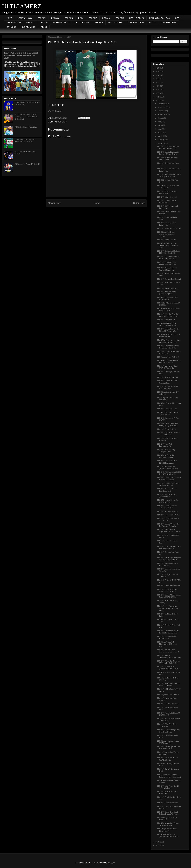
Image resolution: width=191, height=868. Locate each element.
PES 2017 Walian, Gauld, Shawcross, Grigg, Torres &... (169, 651)
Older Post (139, 203)
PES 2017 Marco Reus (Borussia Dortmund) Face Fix (169, 479)
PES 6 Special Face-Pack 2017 (168, 357)
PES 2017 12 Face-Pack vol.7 (168, 704)
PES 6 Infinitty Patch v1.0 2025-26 (27, 164)
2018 (158, 97)
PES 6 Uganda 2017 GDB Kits (168, 695)
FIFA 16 (44, 27)
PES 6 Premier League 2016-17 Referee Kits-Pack (169, 748)
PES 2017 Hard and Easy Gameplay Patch (166, 451)
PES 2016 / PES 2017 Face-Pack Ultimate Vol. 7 (169, 352)
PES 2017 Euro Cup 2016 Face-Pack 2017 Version (169, 685)
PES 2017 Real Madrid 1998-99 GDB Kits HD (169, 720)
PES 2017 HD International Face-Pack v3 (167, 637)
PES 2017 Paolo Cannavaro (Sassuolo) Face (167, 496)
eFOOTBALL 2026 (25, 18)
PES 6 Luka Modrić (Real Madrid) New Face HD (166, 324)
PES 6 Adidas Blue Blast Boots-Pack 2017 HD (169, 310)
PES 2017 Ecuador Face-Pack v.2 (169, 279)
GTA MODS (11, 27)
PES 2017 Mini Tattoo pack (167, 197)
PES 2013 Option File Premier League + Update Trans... (168, 153)
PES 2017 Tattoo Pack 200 (167, 429)
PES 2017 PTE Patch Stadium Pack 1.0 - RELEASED (168, 147)
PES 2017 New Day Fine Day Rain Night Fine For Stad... (168, 315)
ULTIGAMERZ (22, 6)
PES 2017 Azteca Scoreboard (168, 377)
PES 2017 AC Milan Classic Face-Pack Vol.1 (167, 490)
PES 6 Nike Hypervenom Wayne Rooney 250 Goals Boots (169, 341)
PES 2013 (120, 18)
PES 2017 (93, 18)
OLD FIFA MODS (28, 27)
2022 (158, 82)
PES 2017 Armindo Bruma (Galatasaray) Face (167, 293)
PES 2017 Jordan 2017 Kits (167, 409)
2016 (158, 842)
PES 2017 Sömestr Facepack (168, 803)
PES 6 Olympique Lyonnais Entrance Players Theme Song (169, 776)
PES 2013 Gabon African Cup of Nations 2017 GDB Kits (169, 596)
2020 (158, 90)
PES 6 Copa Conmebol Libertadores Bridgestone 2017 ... (167, 644)
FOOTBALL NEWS (169, 23)
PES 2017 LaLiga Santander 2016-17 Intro (167, 699)
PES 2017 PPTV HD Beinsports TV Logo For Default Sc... (169, 662)
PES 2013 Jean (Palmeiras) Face (169, 586)
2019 (158, 93)
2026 (158, 68)
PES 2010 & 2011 (14, 23)
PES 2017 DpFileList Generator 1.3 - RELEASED (169, 434)
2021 (158, 86)
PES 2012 (30, 23)
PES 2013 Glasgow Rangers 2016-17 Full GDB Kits (167, 590)
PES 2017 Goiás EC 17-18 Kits (168, 515)
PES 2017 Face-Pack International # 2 (165, 445)
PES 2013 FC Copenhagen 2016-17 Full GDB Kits (169, 731)
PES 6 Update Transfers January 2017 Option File (169, 742)
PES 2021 (42, 18)
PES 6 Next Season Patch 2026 (26, 127)
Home (97, 203)
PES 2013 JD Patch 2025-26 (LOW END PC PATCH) (25, 140)
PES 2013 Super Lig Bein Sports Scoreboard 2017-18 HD (169, 559)
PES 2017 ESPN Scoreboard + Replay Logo (168, 207)
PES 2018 (106, 18)
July (159, 122)
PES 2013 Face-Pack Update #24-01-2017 (168, 793)
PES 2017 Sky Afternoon (166, 320)
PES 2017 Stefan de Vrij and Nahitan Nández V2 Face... (168, 813)
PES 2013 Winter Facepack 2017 (169, 228)
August (160, 118)
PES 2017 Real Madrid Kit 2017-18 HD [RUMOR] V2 (169, 176)
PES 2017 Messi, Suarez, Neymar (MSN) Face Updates (169, 531)
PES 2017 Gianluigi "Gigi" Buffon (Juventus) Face (167, 263)
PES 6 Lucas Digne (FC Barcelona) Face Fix (166, 456)
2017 (158, 101)
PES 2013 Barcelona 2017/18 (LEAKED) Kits (168, 759)
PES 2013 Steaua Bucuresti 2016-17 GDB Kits (167, 507)
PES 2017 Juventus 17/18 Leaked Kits (166, 224)
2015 (158, 846)
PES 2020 (55, 18)
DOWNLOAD (55, 111)
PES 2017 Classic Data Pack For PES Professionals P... (169, 548)
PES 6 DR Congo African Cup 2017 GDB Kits (168, 413)
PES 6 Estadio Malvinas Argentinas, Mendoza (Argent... (166, 234)
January (161, 143)
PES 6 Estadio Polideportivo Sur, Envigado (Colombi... (169, 361)
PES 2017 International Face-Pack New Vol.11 (168, 564)
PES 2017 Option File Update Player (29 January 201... (168, 330)
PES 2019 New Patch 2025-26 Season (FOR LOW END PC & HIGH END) (26, 117)
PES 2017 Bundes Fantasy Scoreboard (167, 202)
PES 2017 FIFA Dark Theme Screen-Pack (168, 725)
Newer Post (54, 203)
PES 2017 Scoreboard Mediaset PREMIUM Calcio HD (169, 252)
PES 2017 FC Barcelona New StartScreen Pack (168, 387)
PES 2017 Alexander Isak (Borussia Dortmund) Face (168, 468)
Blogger (111, 863)
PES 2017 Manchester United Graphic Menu (168, 382)
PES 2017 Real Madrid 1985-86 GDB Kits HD (169, 714)
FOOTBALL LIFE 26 (136, 23)
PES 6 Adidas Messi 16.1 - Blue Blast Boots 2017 (169, 336)
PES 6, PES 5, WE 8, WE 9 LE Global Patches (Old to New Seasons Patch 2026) (21, 55)
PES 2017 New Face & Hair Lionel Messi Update (167, 462)
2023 (158, 79)
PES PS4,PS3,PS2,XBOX (160, 18)
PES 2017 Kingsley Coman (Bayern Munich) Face (167, 269)
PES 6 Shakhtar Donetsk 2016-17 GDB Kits (168, 187)
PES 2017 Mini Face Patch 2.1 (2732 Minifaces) (168, 787)
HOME (9, 18)
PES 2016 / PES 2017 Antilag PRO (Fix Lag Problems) (168, 425)
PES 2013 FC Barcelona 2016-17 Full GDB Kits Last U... (169, 473)
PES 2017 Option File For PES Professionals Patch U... (168, 347)
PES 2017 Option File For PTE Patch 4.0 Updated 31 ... (168, 258)
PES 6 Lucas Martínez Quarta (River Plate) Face (168, 824)
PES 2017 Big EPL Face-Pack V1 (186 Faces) (168, 519)
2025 (158, 72)
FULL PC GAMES (115, 23)
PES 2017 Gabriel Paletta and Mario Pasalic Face (168, 484)
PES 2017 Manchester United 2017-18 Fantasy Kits (168, 367)
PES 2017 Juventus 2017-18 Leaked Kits (167, 192)
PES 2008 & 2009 (82, 23)
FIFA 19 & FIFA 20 (137, 18)
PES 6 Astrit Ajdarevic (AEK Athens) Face (168, 298)
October (161, 111)
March (160, 136)
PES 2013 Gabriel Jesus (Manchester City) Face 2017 (169, 668)
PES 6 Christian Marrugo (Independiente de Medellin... (169, 835)
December (162, 104)
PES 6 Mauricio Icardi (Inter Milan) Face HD (167, 159)
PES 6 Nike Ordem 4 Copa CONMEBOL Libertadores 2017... (168, 245)
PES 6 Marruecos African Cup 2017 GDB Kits (168, 501)
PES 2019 (69, 18)
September (162, 114)
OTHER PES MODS (61, 23)
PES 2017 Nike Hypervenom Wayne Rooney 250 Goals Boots (168, 608)
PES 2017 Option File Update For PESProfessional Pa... (168, 632)
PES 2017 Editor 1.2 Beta (166, 240)
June (159, 125)
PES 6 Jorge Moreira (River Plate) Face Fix (167, 830)
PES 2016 (44, 23)
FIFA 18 (178, 18)
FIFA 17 (152, 23)
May (159, 129)
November (162, 107)
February (161, 140)
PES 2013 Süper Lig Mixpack (168, 288)
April (160, 132)
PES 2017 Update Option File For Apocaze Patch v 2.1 (168, 525)
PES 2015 (99, 23)
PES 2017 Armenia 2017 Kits (168, 511)
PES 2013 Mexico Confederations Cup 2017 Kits (169, 656)
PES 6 (81, 18)
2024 (158, 75)
